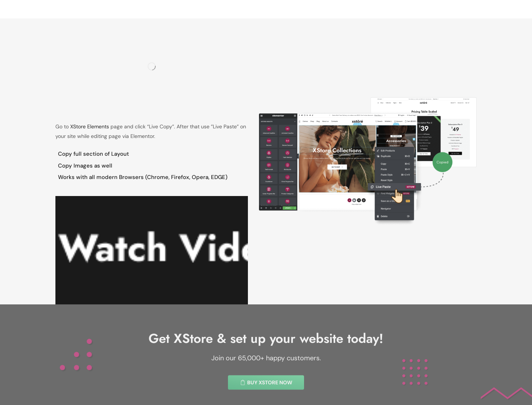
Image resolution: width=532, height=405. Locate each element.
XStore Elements (90, 126)
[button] (266, 396)
